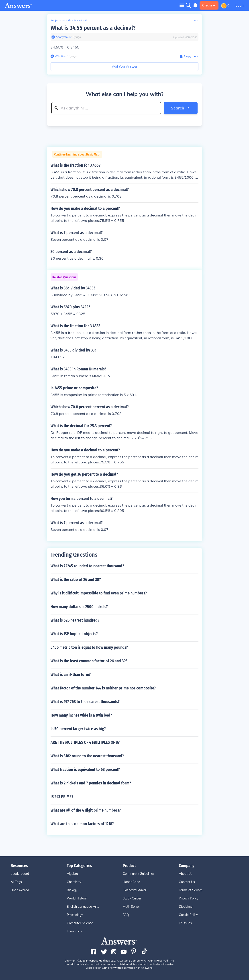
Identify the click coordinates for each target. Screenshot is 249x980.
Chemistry (74, 882)
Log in (240, 5)
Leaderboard (20, 874)
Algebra (72, 874)
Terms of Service (191, 890)
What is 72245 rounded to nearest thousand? (87, 566)
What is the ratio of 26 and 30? (76, 580)
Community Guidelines (139, 874)
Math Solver (131, 907)
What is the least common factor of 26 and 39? (89, 661)
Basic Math (81, 20)
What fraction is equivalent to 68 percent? (85, 770)
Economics (74, 931)
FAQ (126, 915)
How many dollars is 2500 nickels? (79, 607)
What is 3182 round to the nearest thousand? (87, 756)
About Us (186, 874)
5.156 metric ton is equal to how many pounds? (89, 647)
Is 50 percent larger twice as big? (78, 729)
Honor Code (131, 882)
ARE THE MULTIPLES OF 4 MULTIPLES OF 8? (85, 742)
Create (209, 5)
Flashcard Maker (135, 890)
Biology (72, 890)
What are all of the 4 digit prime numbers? (86, 810)
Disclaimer (186, 907)
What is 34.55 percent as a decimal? (93, 28)
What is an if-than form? (71, 675)
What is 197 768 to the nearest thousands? (85, 702)
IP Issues (185, 923)
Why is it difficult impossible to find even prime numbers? (99, 593)
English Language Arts (83, 907)
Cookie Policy (188, 915)
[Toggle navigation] (182, 5)
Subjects (56, 20)
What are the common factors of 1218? (82, 824)
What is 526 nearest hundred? (75, 620)
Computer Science (80, 923)
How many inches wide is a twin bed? (81, 715)
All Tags (16, 882)
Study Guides (132, 898)
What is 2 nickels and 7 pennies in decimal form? (91, 783)
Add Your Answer (125, 67)
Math (67, 20)
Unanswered (20, 890)
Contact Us (187, 882)
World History (77, 898)
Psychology (75, 915)
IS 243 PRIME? (62, 797)
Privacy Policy (189, 898)
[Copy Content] (186, 56)
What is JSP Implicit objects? (74, 634)
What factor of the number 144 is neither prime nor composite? (103, 688)
